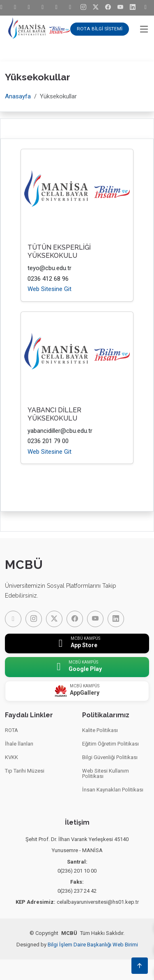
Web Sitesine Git (49, 289)
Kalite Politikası (100, 730)
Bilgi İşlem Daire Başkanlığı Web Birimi (93, 945)
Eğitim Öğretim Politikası (110, 744)
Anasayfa (18, 96)
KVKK (11, 757)
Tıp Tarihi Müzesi (25, 771)
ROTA (11, 730)
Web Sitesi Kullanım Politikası (106, 773)
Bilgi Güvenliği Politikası (110, 757)
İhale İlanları (19, 744)
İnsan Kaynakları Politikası (113, 790)
